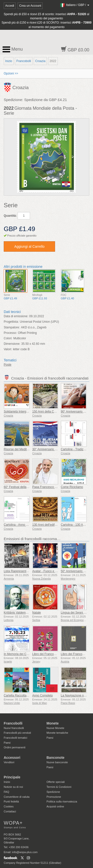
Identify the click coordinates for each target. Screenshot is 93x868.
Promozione (54, 797)
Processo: (10, 333)
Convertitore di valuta (17, 797)
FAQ (6, 792)
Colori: (8, 338)
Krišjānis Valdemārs (17, 613)
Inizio (9, 61)
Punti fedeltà (11, 801)
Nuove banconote (57, 762)
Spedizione (53, 792)
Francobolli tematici (15, 738)
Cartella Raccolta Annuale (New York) (29, 695)
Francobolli (24, 61)
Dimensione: (12, 344)
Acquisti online (55, 806)
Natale (37, 613)
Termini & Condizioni (59, 787)
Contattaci (10, 811)
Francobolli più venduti (17, 733)
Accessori (12, 758)
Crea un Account (30, 6)
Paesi (7, 743)
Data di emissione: (16, 316)
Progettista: (11, 322)
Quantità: (10, 216)
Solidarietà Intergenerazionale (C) (26, 412)
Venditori (9, 762)
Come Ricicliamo (72, 487)
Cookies (9, 806)
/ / (75, 5)
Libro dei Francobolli (46, 654)
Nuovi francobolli (14, 728)
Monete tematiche (57, 733)
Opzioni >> (11, 73)
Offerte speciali (56, 782)
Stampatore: (12, 327)
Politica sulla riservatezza (62, 801)
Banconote (56, 758)
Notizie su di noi (13, 787)
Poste (8, 365)
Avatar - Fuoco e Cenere (48, 571)
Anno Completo (43, 695)
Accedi (10, 6)
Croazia (40, 61)
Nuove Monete (56, 728)
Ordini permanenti (15, 747)
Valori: (8, 349)
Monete (53, 723)
